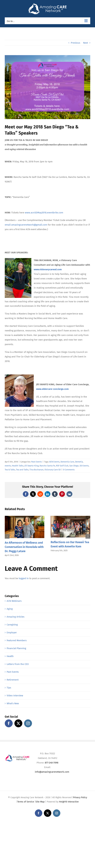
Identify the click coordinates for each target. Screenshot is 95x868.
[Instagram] (28, 723)
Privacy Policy (80, 797)
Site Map (40, 802)
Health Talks (18, 466)
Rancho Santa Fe (47, 466)
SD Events (84, 466)
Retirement (13, 680)
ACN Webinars (14, 601)
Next (85, 43)
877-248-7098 (52, 763)
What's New (13, 703)
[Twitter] (18, 723)
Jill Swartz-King (32, 466)
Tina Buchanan (36, 470)
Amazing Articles (16, 617)
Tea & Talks (10, 470)
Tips (9, 688)
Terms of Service (26, 802)
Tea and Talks (22, 470)
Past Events (36, 462)
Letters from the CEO (18, 664)
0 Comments (69, 470)
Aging (10, 609)
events (8, 466)
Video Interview (15, 696)
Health (10, 656)
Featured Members (17, 640)
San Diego (74, 466)
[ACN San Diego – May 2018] (47, 87)
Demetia (79, 462)
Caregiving (12, 625)
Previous (75, 43)
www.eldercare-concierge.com (52, 389)
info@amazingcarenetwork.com (52, 772)
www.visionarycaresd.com (48, 269)
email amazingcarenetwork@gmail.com (26, 225)
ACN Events (54, 462)
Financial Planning (16, 648)
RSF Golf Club (62, 466)
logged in (24, 578)
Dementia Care (67, 462)
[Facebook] (9, 723)
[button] (7, 536)
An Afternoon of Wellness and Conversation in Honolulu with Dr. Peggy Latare (24, 547)
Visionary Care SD (53, 470)
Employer (12, 633)
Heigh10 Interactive (69, 802)
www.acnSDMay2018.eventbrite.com (44, 213)
